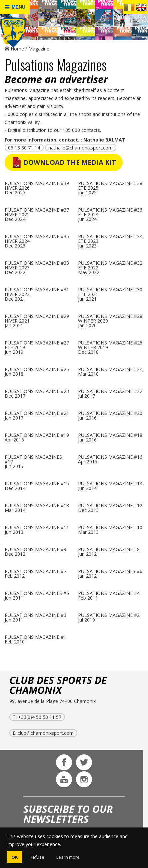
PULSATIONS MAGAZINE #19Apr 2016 (37, 437)
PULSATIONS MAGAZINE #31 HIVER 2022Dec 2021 (37, 294)
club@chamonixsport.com (46, 733)
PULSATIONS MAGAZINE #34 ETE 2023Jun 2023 (110, 241)
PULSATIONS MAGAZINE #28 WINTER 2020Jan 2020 (110, 320)
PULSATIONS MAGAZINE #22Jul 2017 (110, 393)
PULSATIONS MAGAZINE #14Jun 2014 (110, 485)
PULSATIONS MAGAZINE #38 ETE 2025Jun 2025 (110, 188)
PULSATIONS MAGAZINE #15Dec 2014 (37, 485)
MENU (15, 7)
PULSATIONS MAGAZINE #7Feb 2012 (35, 573)
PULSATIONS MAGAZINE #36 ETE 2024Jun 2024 (110, 214)
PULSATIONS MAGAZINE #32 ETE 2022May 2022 (110, 267)
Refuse (37, 857)
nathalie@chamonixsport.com (80, 148)
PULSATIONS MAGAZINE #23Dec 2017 (37, 393)
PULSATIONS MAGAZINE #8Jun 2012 (109, 551)
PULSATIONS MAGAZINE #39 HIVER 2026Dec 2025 (37, 188)
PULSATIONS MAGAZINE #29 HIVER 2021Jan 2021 (37, 320)
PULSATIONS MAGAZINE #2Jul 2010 (109, 617)
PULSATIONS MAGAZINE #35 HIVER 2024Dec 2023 (37, 241)
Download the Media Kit (70, 162)
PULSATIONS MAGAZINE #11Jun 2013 (37, 529)
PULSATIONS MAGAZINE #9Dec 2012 (35, 551)
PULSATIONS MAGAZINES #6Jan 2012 (110, 573)
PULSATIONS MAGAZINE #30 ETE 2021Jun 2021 (110, 294)
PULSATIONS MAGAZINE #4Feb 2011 (109, 595)
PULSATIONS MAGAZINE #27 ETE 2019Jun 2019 (37, 347)
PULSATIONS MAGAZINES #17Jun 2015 (33, 461)
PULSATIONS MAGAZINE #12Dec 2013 (110, 507)
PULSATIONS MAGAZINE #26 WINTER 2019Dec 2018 (110, 347)
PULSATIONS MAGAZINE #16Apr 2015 (110, 459)
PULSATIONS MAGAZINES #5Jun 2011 (37, 595)
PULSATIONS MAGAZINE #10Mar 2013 (110, 529)
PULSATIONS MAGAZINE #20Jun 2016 (110, 415)
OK (14, 857)
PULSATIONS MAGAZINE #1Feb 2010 (35, 639)
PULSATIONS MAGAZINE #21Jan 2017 (37, 415)
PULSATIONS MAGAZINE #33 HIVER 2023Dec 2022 (37, 267)
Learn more (68, 857)
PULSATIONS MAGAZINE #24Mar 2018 (110, 371)
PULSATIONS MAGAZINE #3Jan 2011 (35, 617)
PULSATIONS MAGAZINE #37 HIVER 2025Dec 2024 (37, 214)
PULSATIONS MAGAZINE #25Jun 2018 (37, 371)
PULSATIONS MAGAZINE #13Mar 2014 (37, 507)
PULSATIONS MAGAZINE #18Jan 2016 (110, 437)
